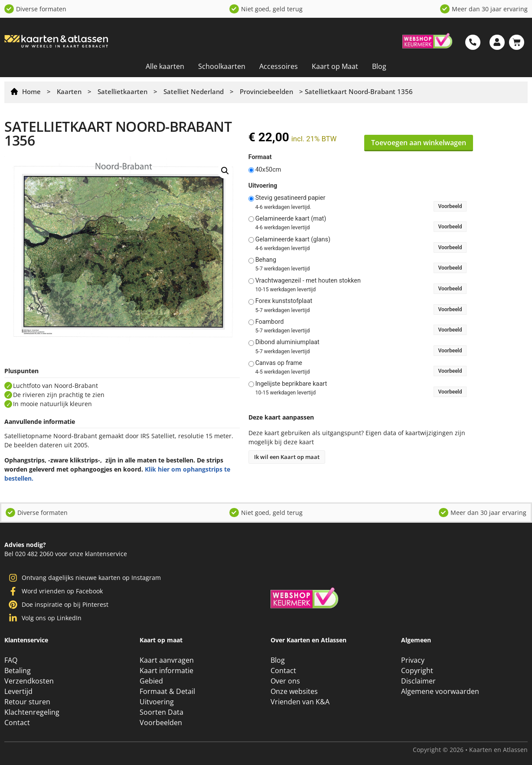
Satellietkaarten (122, 91)
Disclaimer (418, 681)
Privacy (413, 660)
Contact (17, 723)
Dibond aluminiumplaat (287, 342)
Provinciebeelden (266, 91)
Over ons (285, 681)
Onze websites (294, 691)
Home (31, 91)
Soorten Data (162, 712)
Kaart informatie (166, 671)
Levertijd (18, 691)
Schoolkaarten (222, 66)
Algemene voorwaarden (440, 691)
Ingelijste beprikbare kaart (291, 384)
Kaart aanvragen (167, 660)
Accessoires (279, 66)
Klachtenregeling (32, 712)
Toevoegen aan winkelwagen (419, 143)
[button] (225, 171)
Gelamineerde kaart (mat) (291, 219)
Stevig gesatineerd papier (290, 198)
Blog (379, 66)
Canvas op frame (279, 363)
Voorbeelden (161, 723)
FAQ (11, 660)
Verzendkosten (29, 681)
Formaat (260, 157)
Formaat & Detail (167, 691)
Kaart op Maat (335, 66)
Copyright (417, 671)
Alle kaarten (165, 66)
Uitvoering (263, 186)
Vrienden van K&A (300, 702)
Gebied (151, 681)
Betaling (18, 671)
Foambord (270, 322)
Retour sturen (27, 702)
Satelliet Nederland (194, 91)
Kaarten (69, 91)
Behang (266, 260)
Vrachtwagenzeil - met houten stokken (308, 281)
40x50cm (268, 170)
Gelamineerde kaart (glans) (293, 240)
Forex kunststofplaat (284, 301)
